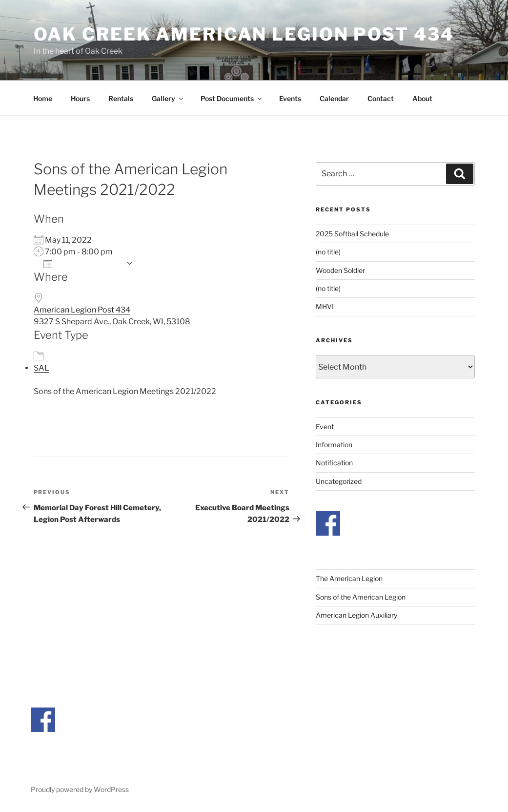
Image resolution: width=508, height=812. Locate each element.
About (422, 98)
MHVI (325, 306)
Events (290, 98)
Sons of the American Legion (361, 597)
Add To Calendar (82, 263)
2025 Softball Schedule (352, 234)
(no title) (328, 252)
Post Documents (232, 98)
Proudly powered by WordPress (80, 789)
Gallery (168, 98)
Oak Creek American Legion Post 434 (244, 34)
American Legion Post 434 (82, 310)
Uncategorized (339, 481)
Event (325, 427)
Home (43, 98)
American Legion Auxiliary (356, 615)
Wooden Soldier (340, 270)
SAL (41, 368)
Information (334, 445)
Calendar (334, 98)
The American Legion (349, 578)
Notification (334, 463)
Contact (381, 98)
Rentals (121, 98)
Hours (80, 98)
